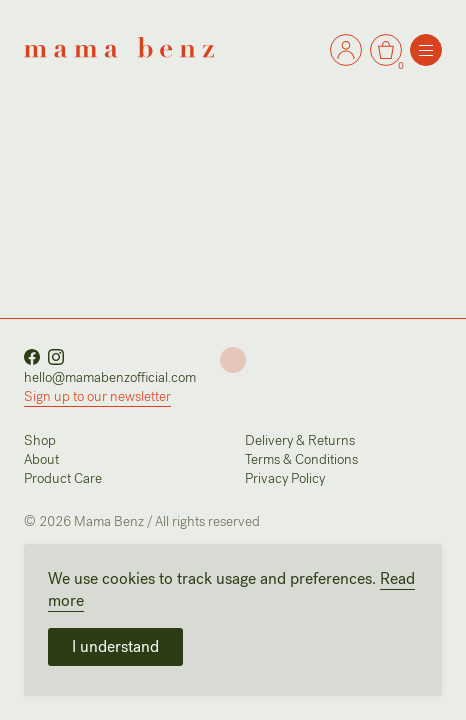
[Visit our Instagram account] (56, 354)
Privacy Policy (285, 478)
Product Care (63, 478)
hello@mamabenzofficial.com (110, 377)
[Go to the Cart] (346, 50)
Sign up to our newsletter (97, 396)
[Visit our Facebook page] (32, 354)
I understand (115, 646)
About (41, 459)
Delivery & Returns (300, 440)
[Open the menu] (426, 50)
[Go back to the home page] (119, 46)
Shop (40, 440)
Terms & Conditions (301, 459)
